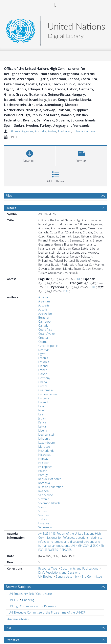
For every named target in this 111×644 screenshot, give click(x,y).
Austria (52, 131)
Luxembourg (47, 443)
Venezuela (45, 527)
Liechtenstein (47, 434)
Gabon (43, 374)
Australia (40, 131)
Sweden (43, 515)
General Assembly (67, 577)
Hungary (44, 398)
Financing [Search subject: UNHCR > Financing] (28, 600)
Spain (42, 507)
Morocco (44, 447)
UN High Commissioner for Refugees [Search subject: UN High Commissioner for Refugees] (32, 606)
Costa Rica (45, 330)
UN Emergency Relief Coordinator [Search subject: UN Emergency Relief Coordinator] (30, 594)
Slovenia (44, 499)
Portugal (44, 475)
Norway (43, 459)
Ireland (43, 406)
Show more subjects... (18, 619)
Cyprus (43, 342)
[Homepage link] (55, 30)
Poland (43, 471)
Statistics (12, 640)
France (43, 370)
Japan (42, 418)
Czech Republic (48, 346)
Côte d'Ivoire (47, 334)
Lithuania (44, 439)
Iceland (43, 402)
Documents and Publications (79, 568)
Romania (44, 483)
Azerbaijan (64, 131)
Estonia (43, 358)
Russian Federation (51, 487)
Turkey (42, 519)
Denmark (44, 350)
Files (9, 195)
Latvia (42, 426)
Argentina (27, 131)
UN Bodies (45, 577)
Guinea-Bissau (48, 394)
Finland (43, 366)
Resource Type (48, 568)
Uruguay (44, 523)
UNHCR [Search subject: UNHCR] (13, 600)
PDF (78, 279)
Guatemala (46, 390)
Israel (42, 410)
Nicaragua (45, 455)
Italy (41, 414)
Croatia (43, 338)
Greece (43, 386)
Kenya (42, 422)
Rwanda (43, 491)
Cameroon (91, 131)
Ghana (43, 382)
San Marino (46, 495)
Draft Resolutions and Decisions (59, 572)
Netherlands (46, 451)
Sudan (42, 511)
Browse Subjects (18, 587)
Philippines (45, 467)
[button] (81, 155)
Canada (43, 326)
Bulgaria (78, 131)
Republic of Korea (50, 479)
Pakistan (44, 463)
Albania (15, 131)
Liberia (43, 430)
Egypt (42, 354)
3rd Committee (92, 577)
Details (11, 208)
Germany (44, 378)
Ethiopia (44, 362)
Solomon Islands (49, 503)
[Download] (30, 155)
